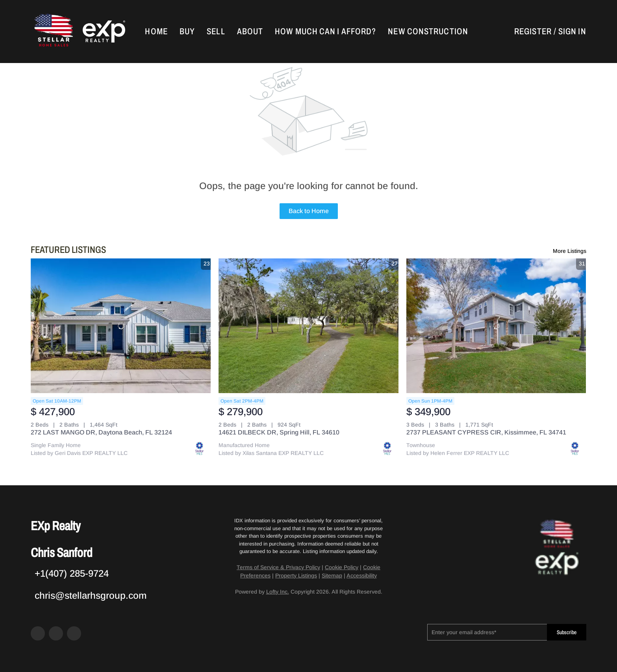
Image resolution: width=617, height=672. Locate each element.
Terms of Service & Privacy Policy (278, 567)
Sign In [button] (572, 32)
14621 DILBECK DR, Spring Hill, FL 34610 (279, 432)
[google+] (74, 633)
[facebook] (38, 633)
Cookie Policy (342, 567)
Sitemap (332, 575)
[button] (53, 32)
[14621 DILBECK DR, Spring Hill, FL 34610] (308, 326)
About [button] (250, 32)
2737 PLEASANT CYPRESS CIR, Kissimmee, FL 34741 (486, 432)
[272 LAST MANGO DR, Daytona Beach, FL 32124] (121, 326)
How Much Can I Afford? (325, 32)
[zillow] (56, 633)
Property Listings (296, 575)
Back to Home (309, 211)
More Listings (570, 251)
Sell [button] (216, 32)
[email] (487, 632)
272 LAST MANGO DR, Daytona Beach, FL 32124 (101, 432)
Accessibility (362, 575)
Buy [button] (187, 32)
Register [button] (533, 32)
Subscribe (567, 632)
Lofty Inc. (278, 592)
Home (156, 32)
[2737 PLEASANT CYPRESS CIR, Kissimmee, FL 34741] (496, 326)
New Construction (428, 32)
